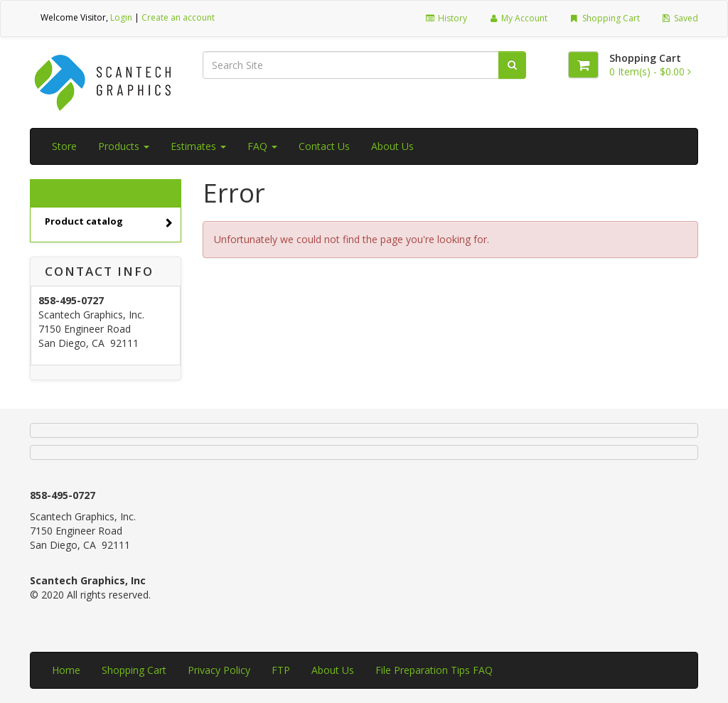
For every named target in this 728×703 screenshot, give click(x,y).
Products (124, 146)
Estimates (198, 146)
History (445, 18)
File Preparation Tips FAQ (434, 670)
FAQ (262, 146)
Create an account (178, 17)
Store (64, 146)
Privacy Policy (219, 670)
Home (66, 670)
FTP (281, 670)
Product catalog (108, 223)
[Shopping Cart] (583, 65)
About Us (392, 146)
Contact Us (324, 146)
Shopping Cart (604, 18)
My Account (518, 18)
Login (121, 17)
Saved (680, 18)
